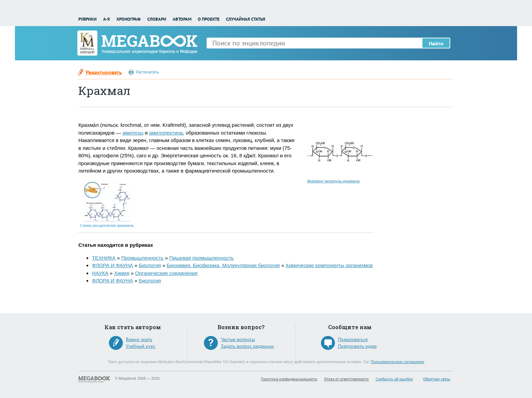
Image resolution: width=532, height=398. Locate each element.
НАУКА (100, 273)
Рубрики (88, 19)
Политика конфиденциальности (289, 379)
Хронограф (128, 19)
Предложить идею (357, 346)
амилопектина (166, 133)
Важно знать (139, 339)
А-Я (107, 19)
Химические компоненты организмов (329, 265)
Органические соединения (166, 273)
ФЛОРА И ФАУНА (112, 265)
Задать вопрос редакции (247, 346)
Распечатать (147, 72)
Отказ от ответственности (346, 379)
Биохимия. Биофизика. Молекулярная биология (223, 265)
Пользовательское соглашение (397, 362)
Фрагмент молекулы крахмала (333, 181)
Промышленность (142, 258)
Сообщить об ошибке (394, 379)
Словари (157, 19)
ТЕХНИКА (104, 258)
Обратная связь (437, 379)
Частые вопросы (238, 339)
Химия (122, 273)
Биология (150, 265)
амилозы (133, 133)
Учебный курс (141, 346)
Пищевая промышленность (202, 258)
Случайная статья (246, 19)
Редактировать (104, 72)
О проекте (209, 19)
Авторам (182, 19)
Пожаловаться (353, 339)
